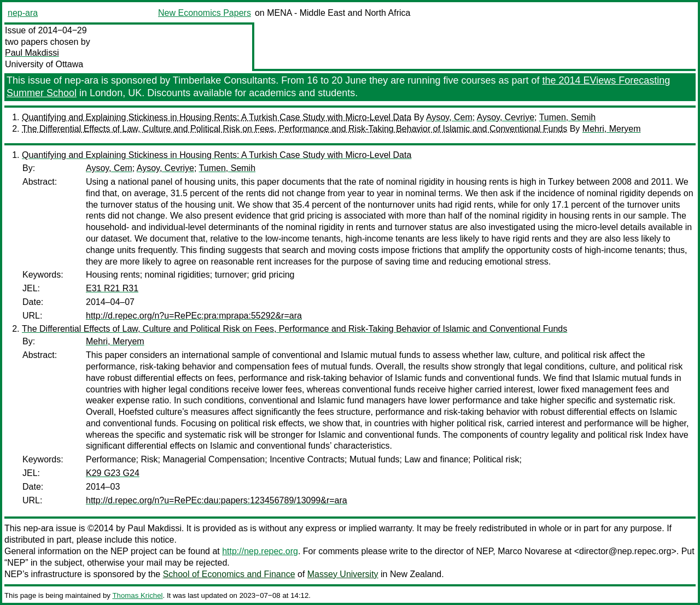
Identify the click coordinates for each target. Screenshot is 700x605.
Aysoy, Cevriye (506, 117)
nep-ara (23, 13)
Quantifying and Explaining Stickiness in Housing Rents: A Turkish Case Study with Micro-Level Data (217, 117)
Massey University (343, 574)
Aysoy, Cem (449, 117)
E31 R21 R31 (112, 288)
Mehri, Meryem (612, 129)
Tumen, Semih (567, 117)
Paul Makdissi (32, 53)
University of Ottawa (44, 64)
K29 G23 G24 (113, 473)
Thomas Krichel (137, 595)
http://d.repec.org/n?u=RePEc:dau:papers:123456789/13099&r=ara (217, 500)
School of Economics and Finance (229, 574)
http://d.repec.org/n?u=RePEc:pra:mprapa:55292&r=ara (194, 316)
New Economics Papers (205, 13)
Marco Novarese (530, 551)
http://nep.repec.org (260, 551)
